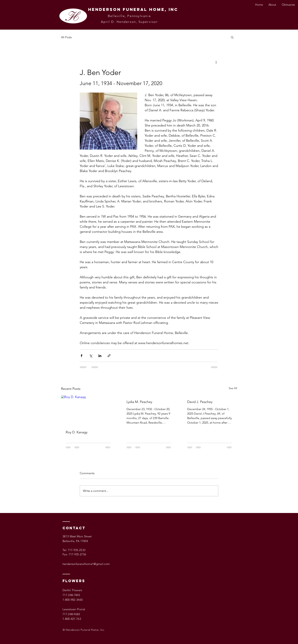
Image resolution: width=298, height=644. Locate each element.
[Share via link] (109, 356)
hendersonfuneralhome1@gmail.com (86, 564)
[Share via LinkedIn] (100, 356)
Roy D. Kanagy (77, 432)
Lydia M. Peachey (139, 402)
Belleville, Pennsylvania (129, 16)
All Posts (66, 37)
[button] (232, 37)
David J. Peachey (200, 402)
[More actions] (216, 62)
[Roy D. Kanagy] (88, 410)
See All (233, 388)
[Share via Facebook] (82, 356)
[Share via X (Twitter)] (91, 356)
